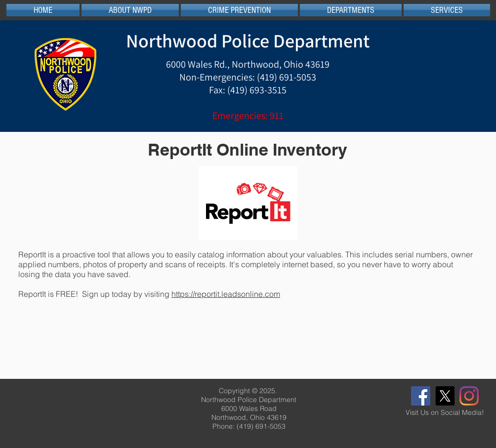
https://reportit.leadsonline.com (226, 294)
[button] (130, 10)
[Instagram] (469, 396)
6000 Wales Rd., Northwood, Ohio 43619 (248, 64)
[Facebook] (421, 396)
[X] (445, 396)
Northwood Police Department (248, 41)
